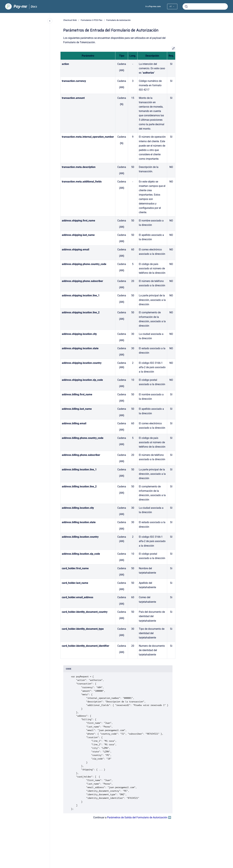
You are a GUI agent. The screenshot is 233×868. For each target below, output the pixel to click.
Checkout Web (70, 20)
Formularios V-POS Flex (92, 20)
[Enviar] (186, 6)
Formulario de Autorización (118, 20)
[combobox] (205, 6)
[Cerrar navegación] (50, 21)
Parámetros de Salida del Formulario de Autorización (137, 817)
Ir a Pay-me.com (153, 6)
